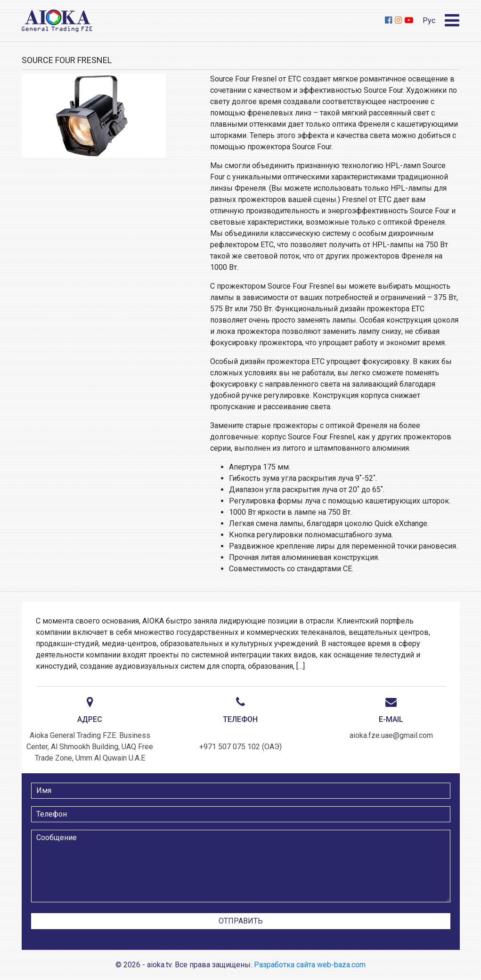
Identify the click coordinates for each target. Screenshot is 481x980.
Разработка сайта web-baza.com (310, 965)
